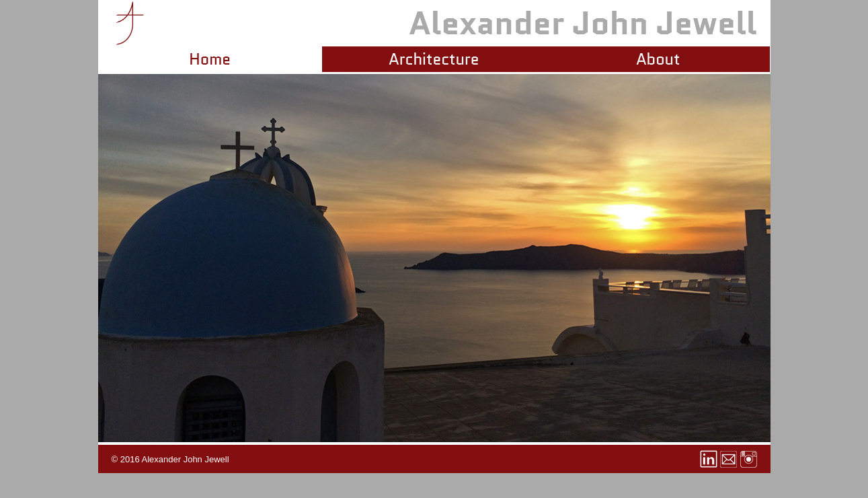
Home (210, 59)
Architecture (434, 59)
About (658, 59)
